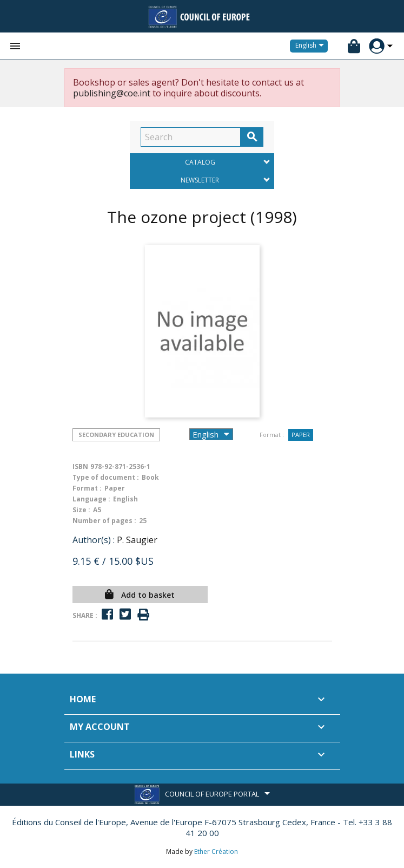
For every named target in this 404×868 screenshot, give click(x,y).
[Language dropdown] (312, 46)
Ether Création (216, 851)
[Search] (191, 137)
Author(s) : (94, 540)
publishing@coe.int (112, 93)
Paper (301, 435)
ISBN (80, 466)
